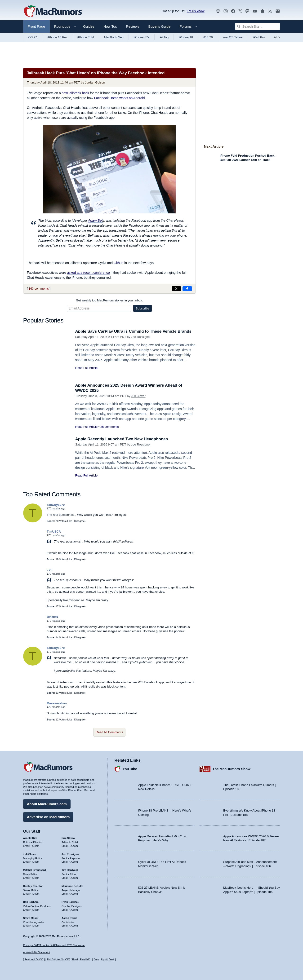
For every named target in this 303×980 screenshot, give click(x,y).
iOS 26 (208, 37)
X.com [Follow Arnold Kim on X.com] (36, 846)
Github (118, 263)
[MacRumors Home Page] (53, 11)
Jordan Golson (95, 82)
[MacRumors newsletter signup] (278, 11)
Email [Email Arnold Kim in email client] (27, 846)
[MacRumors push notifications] (263, 11)
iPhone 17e (142, 37)
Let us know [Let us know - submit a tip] (196, 11)
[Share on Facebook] (187, 289)
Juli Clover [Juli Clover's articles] (30, 854)
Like (70, 521)
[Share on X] (176, 289)
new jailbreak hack (75, 93)
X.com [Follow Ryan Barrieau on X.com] (74, 910)
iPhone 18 (186, 37)
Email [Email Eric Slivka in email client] (65, 846)
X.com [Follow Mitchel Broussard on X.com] (36, 878)
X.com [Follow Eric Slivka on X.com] (74, 846)
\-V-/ (50, 570)
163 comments (39, 289)
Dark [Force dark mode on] (112, 959)
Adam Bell (96, 221)
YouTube (130, 769)
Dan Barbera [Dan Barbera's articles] (31, 902)
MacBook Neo (114, 37)
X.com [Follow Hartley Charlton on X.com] (36, 894)
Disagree (80, 521)
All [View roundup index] (277, 37)
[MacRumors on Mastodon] (247, 11)
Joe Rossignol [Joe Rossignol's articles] (70, 854)
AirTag (164, 37)
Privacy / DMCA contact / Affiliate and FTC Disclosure (54, 945)
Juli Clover (138, 396)
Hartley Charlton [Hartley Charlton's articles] (33, 886)
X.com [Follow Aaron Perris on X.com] (74, 926)
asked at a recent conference (88, 273)
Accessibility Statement (37, 952)
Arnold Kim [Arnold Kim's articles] (30, 838)
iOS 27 (32, 37)
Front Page (36, 26)
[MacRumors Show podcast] (218, 11)
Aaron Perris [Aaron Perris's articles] (69, 918)
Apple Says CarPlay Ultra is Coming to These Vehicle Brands (133, 331)
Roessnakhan (57, 703)
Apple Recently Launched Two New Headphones (122, 439)
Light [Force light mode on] (104, 959)
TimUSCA (54, 532)
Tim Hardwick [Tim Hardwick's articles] (70, 870)
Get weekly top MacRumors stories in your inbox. (109, 300)
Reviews (133, 26)
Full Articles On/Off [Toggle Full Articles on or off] (58, 959)
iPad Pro (259, 37)
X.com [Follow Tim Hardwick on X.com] (74, 878)
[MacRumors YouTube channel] (255, 11)
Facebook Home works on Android (120, 98)
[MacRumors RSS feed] (270, 11)
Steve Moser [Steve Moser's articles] (31, 918)
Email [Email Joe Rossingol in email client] (65, 862)
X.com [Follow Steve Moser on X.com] (36, 926)
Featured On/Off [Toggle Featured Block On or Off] (34, 959)
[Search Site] (258, 26)
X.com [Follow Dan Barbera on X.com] (36, 910)
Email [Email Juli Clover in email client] (27, 862)
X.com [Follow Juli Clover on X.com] (36, 862)
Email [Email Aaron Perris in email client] (65, 926)
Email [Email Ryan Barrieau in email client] (65, 910)
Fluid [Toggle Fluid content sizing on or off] (75, 959)
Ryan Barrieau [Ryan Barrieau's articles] (70, 902)
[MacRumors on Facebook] (233, 11)
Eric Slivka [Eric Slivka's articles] (68, 838)
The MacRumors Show (231, 769)
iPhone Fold (86, 37)
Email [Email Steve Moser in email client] (27, 926)
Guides (89, 26)
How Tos (110, 26)
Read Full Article (87, 368)
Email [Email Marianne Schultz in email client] (65, 894)
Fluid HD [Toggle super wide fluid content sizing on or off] (85, 959)
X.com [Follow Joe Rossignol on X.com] (74, 862)
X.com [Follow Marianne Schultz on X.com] (74, 894)
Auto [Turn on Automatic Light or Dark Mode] (96, 959)
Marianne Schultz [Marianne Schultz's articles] (72, 886)
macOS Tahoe (233, 37)
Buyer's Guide (160, 26)
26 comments (110, 427)
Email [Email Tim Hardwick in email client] (65, 878)
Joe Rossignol (141, 337)
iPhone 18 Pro (57, 37)
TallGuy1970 (56, 505)
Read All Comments (109, 732)
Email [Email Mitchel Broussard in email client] (27, 878)
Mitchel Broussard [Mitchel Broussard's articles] (35, 870)
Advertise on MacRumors (48, 817)
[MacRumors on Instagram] (226, 11)
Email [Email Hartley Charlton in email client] (27, 894)
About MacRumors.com (47, 804)
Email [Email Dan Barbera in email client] (27, 910)
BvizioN (53, 617)
